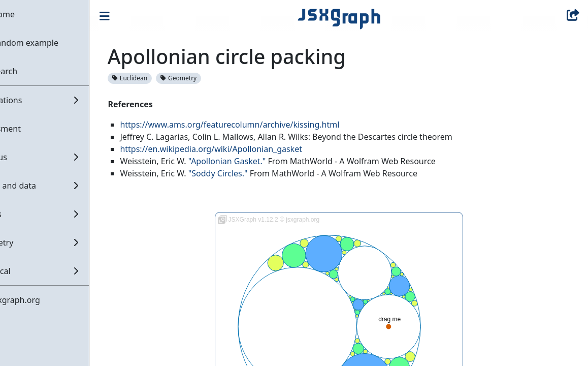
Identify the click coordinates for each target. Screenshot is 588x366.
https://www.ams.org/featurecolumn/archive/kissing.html (263, 125)
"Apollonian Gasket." (260, 161)
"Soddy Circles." (251, 173)
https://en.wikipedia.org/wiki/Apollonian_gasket (244, 149)
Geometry (211, 78)
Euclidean (163, 78)
